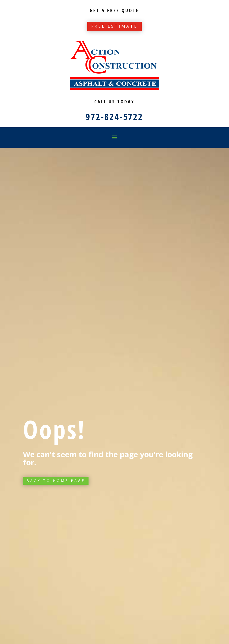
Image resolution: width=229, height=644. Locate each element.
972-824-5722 (115, 117)
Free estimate (115, 26)
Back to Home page (56, 481)
